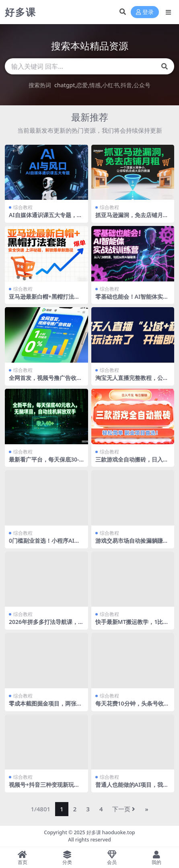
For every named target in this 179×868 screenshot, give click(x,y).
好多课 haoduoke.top (111, 832)
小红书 (111, 85)
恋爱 (82, 85)
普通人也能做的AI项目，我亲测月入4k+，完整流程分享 (132, 788)
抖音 (126, 85)
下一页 (124, 809)
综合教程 (23, 207)
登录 (145, 12)
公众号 (142, 85)
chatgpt (65, 85)
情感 (95, 85)
